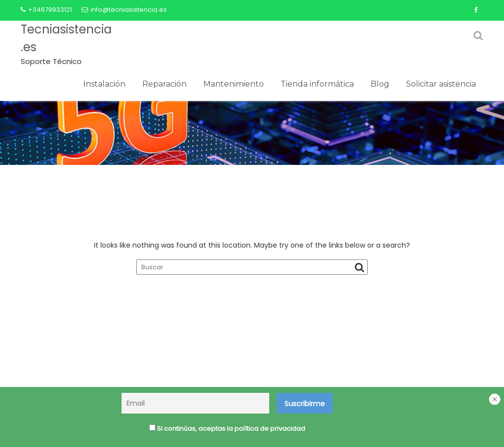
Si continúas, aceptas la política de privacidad (227, 429)
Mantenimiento (234, 84)
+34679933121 (46, 10)
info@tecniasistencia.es (124, 10)
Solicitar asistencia (441, 84)
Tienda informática (317, 84)
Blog (380, 84)
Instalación (104, 84)
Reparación (164, 84)
